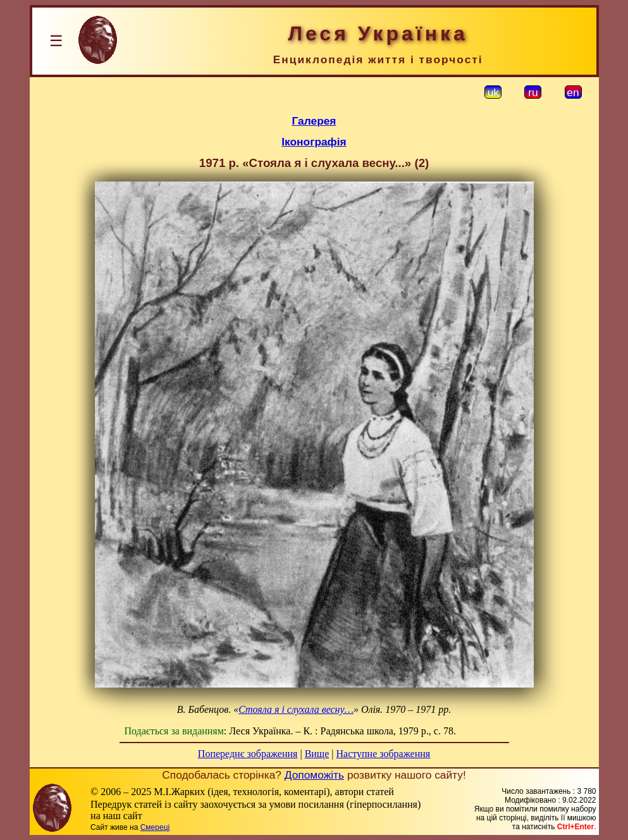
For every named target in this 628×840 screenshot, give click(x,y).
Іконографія (314, 142)
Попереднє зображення (248, 754)
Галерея (314, 121)
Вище (317, 754)
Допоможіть (314, 775)
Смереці (155, 827)
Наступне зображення (383, 754)
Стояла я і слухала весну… (296, 709)
